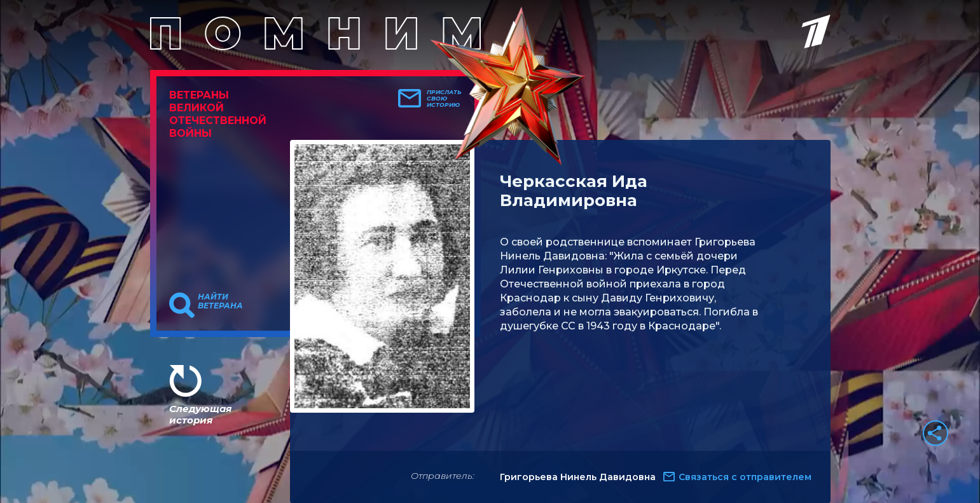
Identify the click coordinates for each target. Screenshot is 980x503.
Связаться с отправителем (745, 477)
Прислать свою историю (444, 99)
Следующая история (200, 414)
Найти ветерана (220, 301)
